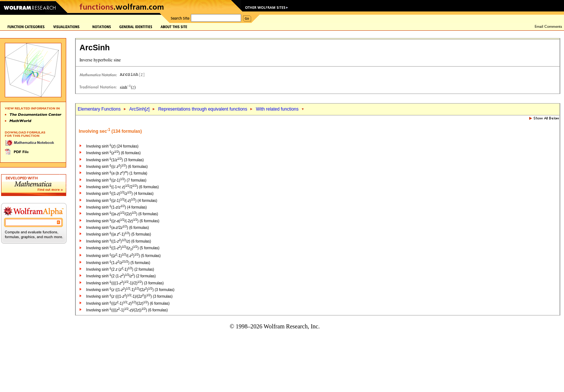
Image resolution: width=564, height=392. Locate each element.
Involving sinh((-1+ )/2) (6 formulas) (122, 187)
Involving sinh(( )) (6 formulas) (117, 167)
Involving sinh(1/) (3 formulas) (115, 160)
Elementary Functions (99, 109)
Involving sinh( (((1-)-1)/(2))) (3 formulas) (129, 296)
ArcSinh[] (140, 109)
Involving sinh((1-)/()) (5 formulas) (123, 248)
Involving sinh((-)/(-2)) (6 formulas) (123, 221)
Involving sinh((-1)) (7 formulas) (116, 180)
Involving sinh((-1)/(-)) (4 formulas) (122, 201)
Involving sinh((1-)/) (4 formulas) (120, 194)
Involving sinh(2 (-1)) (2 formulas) (120, 269)
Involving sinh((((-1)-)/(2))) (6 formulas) (127, 310)
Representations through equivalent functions (203, 109)
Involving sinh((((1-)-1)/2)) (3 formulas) (125, 283)
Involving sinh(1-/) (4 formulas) (116, 207)
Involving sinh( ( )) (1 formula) (117, 173)
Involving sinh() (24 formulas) (112, 146)
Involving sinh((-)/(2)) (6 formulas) (122, 214)
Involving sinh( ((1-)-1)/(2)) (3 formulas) (130, 290)
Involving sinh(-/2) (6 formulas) (118, 228)
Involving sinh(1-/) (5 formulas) (118, 263)
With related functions (277, 109)
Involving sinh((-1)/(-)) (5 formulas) (124, 256)
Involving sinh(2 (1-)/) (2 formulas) (121, 276)
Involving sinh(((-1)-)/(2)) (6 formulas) (128, 303)
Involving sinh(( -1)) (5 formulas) (119, 234)
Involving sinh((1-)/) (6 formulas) (119, 241)
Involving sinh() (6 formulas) (113, 153)
